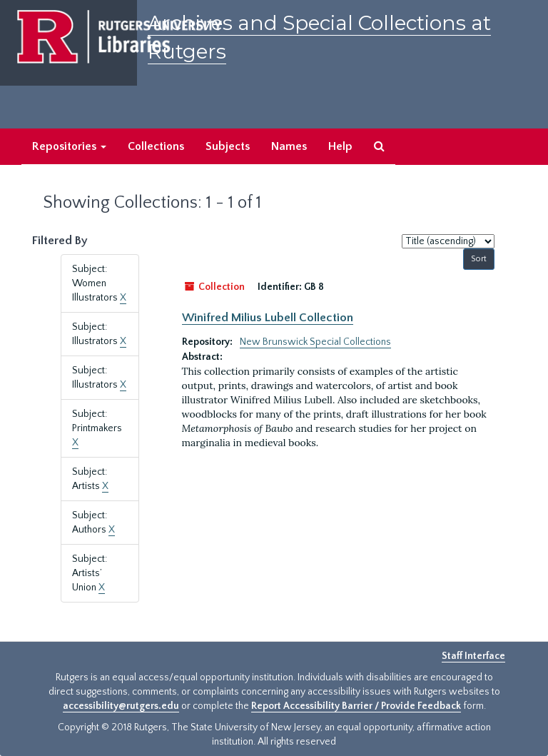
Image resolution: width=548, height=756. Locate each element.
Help (340, 146)
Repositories (69, 146)
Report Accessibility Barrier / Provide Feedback (356, 706)
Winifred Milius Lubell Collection (268, 318)
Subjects (228, 146)
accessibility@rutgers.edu (121, 706)
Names (289, 146)
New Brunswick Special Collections (315, 342)
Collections (156, 146)
